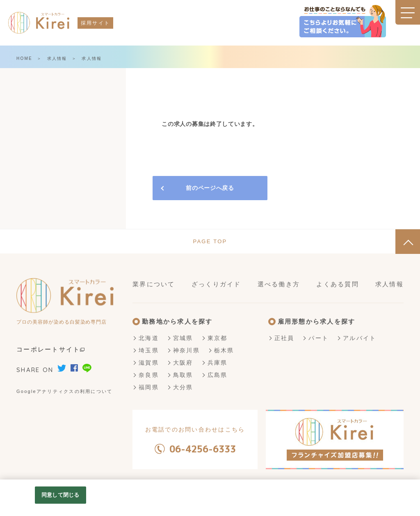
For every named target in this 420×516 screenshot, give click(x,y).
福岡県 (149, 387)
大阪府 (183, 363)
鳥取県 (183, 375)
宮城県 (183, 338)
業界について (154, 284)
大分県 (183, 387)
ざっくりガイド (216, 284)
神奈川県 (186, 350)
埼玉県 (149, 350)
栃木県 (224, 350)
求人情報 (57, 58)
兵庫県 (218, 363)
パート (318, 338)
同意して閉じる (60, 495)
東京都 (218, 338)
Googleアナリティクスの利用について (64, 391)
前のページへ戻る (210, 188)
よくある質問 (338, 284)
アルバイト (360, 338)
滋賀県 (149, 363)
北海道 (149, 338)
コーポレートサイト (50, 349)
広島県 (218, 375)
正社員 (284, 338)
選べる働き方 (279, 284)
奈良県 (149, 375)
